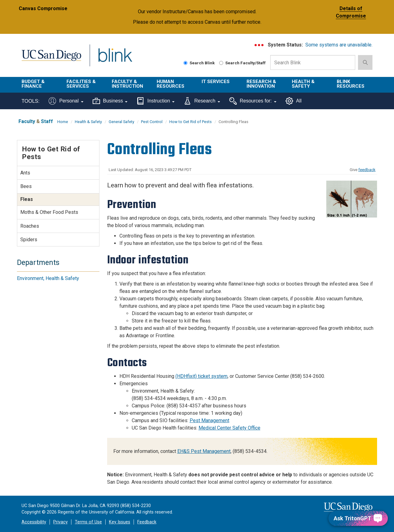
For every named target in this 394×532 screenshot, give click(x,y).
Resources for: (253, 101)
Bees (26, 186)
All (294, 101)
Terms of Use (88, 522)
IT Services (216, 82)
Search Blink (199, 63)
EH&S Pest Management (204, 451)
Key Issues (120, 522)
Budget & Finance (33, 84)
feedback (367, 170)
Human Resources (171, 84)
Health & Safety (303, 84)
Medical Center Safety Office (229, 428)
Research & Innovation (261, 84)
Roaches (30, 226)
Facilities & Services (81, 84)
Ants (25, 173)
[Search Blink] (185, 63)
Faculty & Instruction (127, 84)
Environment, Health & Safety (48, 278)
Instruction (156, 101)
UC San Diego (51, 59)
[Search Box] (313, 62)
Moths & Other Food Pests (49, 212)
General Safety (121, 122)
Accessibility (34, 522)
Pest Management (209, 420)
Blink (115, 59)
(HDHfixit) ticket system (201, 376)
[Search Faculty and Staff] (221, 63)
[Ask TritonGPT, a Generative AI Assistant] (358, 518)
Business (110, 101)
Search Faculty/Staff (242, 63)
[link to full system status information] (259, 45)
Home (63, 122)
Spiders (29, 240)
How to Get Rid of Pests (191, 122)
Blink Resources (351, 84)
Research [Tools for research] (202, 101)
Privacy (60, 522)
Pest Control (152, 122)
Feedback (147, 522)
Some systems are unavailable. (339, 45)
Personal (66, 101)
